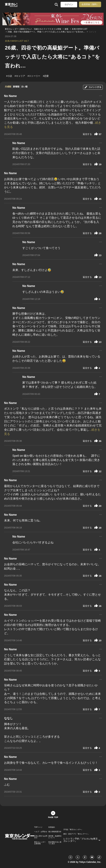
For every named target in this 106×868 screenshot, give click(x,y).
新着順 (16, 87)
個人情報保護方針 (55, 832)
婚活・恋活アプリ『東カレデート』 (76, 834)
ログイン (69, 4)
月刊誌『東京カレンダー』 (73, 830)
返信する (87, 134)
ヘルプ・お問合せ (41, 832)
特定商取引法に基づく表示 (55, 843)
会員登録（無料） (90, 4)
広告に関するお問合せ (41, 837)
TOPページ (38, 827)
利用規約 (52, 827)
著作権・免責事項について (55, 837)
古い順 (24, 87)
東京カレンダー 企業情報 (40, 843)
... (101, 95)
